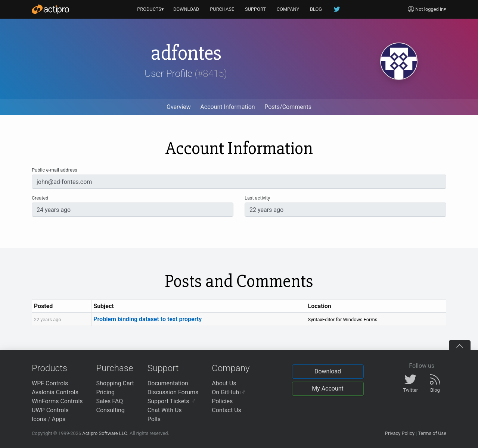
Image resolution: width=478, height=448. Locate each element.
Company (231, 368)
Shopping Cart (115, 383)
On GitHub (228, 392)
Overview (179, 107)
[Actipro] (50, 9)
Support (163, 368)
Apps (59, 419)
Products (49, 368)
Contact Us (226, 410)
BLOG (316, 9)
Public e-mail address (55, 170)
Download (328, 371)
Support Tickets (171, 401)
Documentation (168, 383)
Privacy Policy (400, 433)
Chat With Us (165, 410)
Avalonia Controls (55, 392)
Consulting (111, 410)
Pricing (106, 392)
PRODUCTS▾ (150, 9)
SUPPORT (255, 9)
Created (40, 198)
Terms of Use (432, 433)
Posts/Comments (288, 107)
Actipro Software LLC (105, 433)
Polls (154, 419)
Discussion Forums (173, 392)
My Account (328, 389)
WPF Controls (50, 383)
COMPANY (288, 9)
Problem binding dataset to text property (148, 319)
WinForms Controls (57, 401)
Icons (39, 419)
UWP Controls (50, 410)
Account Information (227, 107)
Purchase (115, 368)
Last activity (257, 198)
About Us (224, 383)
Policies (222, 401)
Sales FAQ (110, 401)
